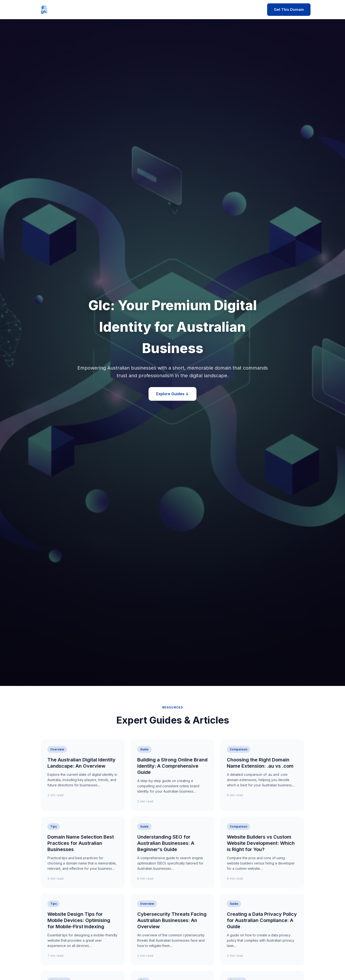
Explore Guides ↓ (172, 394)
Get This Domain (289, 9)
